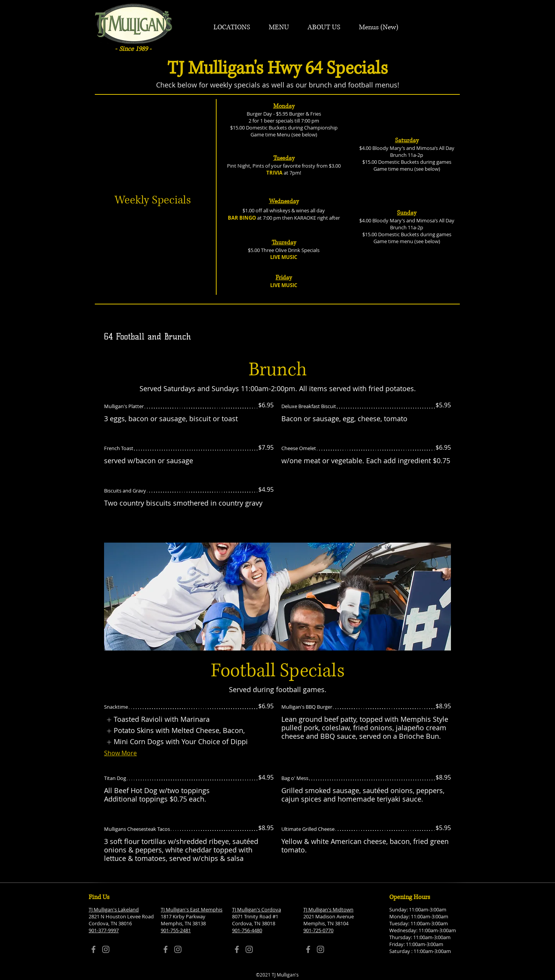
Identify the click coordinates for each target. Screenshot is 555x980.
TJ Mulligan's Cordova (256, 909)
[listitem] (158, 720)
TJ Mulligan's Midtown (328, 909)
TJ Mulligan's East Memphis (192, 909)
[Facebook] (93, 949)
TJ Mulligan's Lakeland (114, 909)
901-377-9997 (104, 930)
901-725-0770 (318, 930)
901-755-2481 (176, 930)
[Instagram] (106, 949)
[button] (232, 27)
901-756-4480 (247, 930)
